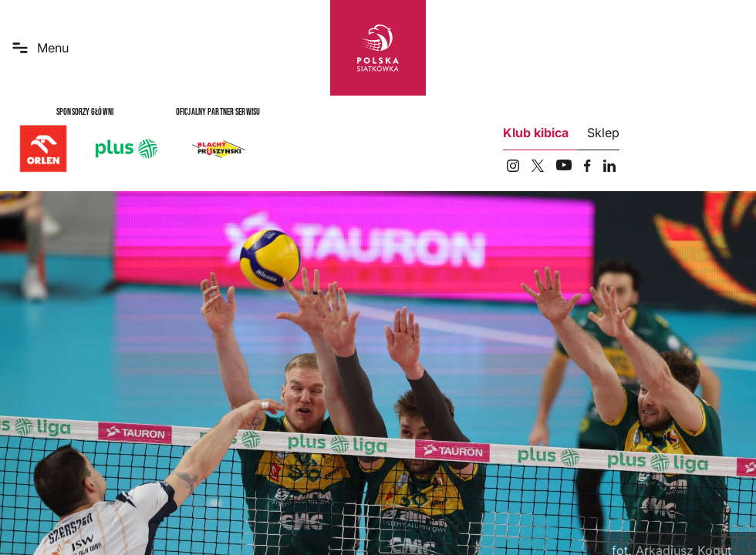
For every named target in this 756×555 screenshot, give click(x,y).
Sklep (603, 133)
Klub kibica (536, 133)
